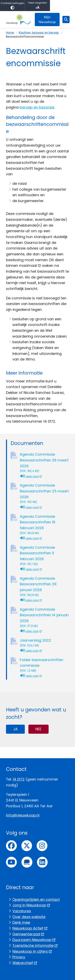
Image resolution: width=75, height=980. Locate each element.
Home (10, 33)
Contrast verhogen (12, 6)
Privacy (19, 957)
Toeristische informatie (35, 946)
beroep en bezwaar (37, 107)
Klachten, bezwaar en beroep (39, 33)
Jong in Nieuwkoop (31, 905)
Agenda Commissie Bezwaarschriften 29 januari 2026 (44, 587)
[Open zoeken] (66, 20)
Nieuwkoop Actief (30, 928)
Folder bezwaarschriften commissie (44, 665)
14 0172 (19, 779)
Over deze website (29, 917)
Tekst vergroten (37, 6)
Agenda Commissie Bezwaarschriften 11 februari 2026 (44, 556)
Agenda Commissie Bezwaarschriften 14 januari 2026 (44, 618)
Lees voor (31, 476)
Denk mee (21, 922)
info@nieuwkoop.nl (23, 815)
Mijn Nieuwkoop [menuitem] (47, 20)
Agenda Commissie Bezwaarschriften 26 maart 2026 (44, 463)
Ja (15, 729)
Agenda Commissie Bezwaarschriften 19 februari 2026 (44, 525)
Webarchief (25, 963)
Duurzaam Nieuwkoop (34, 940)
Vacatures (22, 911)
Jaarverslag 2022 (44, 643)
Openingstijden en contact (36, 899)
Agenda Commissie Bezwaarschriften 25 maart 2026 (44, 494)
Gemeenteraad (28, 934)
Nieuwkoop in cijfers (32, 951)
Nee (38, 729)
